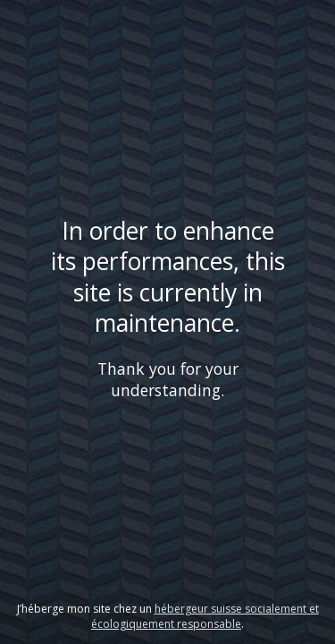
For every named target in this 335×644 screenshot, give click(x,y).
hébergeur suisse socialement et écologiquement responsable (205, 616)
